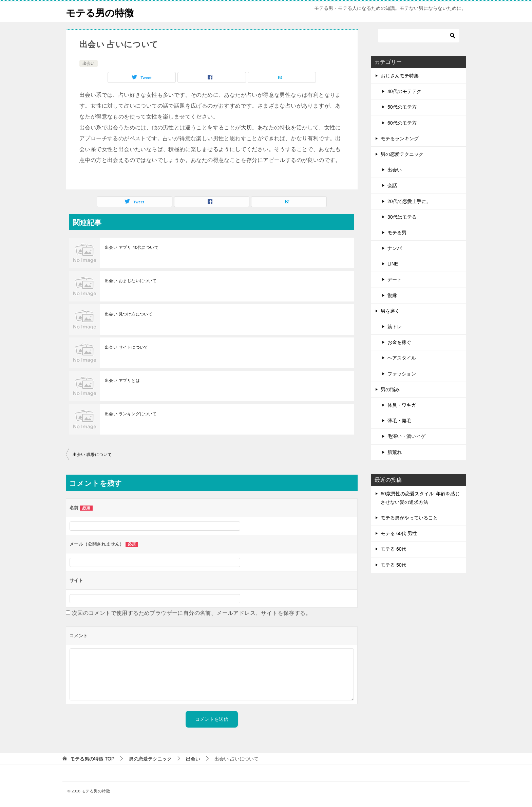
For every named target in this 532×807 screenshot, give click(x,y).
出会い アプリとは (122, 381)
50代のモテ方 (402, 107)
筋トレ (395, 327)
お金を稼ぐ (399, 342)
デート (395, 279)
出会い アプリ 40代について (132, 247)
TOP (92, 759)
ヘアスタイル (402, 358)
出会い (89, 63)
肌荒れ (395, 452)
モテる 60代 (393, 549)
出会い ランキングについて (131, 414)
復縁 (392, 295)
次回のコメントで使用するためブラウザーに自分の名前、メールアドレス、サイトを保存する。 (192, 613)
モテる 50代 (393, 565)
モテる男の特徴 (102, 12)
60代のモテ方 (402, 123)
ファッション (402, 374)
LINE (393, 264)
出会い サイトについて (127, 347)
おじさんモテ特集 (400, 76)
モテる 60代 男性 (399, 533)
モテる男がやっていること (409, 518)
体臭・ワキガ (402, 405)
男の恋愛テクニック (402, 154)
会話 (392, 185)
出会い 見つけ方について (129, 314)
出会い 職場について (92, 455)
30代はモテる (402, 217)
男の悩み (390, 389)
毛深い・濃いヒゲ (406, 436)
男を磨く (390, 311)
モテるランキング (400, 139)
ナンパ (395, 248)
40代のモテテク (404, 91)
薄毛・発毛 (399, 421)
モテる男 (397, 233)
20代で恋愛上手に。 (409, 201)
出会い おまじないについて (131, 281)
